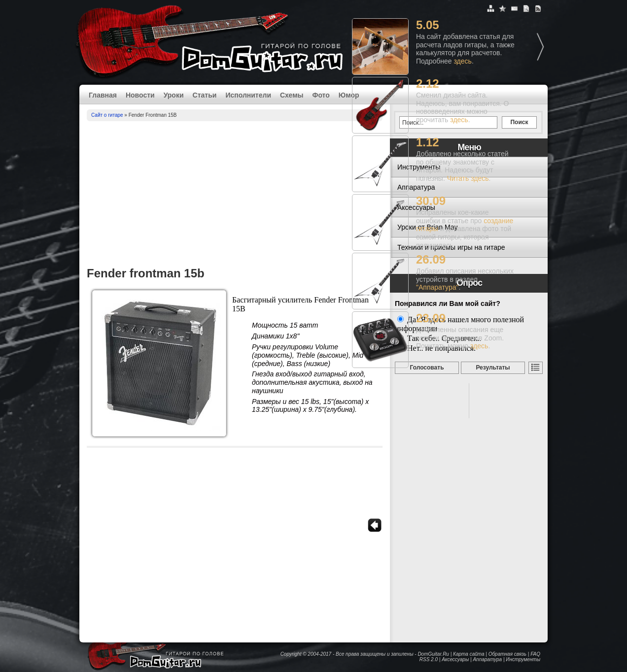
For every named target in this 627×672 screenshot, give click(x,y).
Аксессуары (455, 659)
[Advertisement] (235, 195)
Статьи (205, 95)
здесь (463, 61)
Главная (103, 95)
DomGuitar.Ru (433, 654)
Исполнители (248, 95)
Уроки (174, 95)
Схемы (292, 95)
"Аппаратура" (437, 287)
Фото (321, 95)
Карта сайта (469, 654)
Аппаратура (487, 659)
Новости (140, 95)
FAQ (535, 654)
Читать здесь (468, 178)
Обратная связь (507, 654)
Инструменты (523, 659)
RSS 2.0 (429, 659)
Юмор (349, 95)
